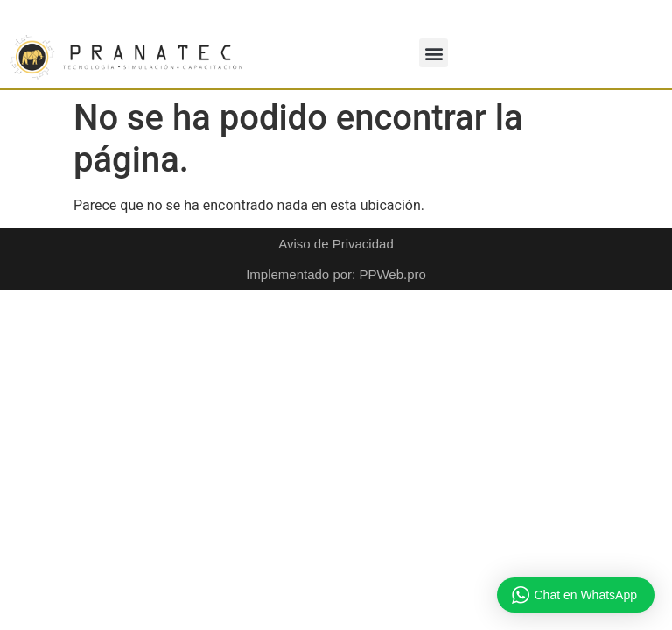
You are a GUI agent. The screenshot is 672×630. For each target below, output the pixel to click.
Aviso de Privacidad (336, 244)
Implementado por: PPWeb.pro (336, 274)
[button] (434, 53)
